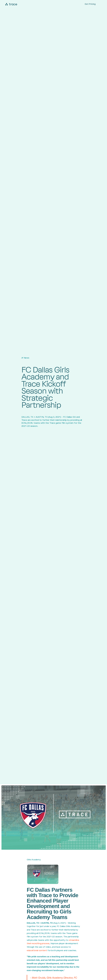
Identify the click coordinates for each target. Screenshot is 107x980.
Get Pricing (90, 4)
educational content (37, 950)
